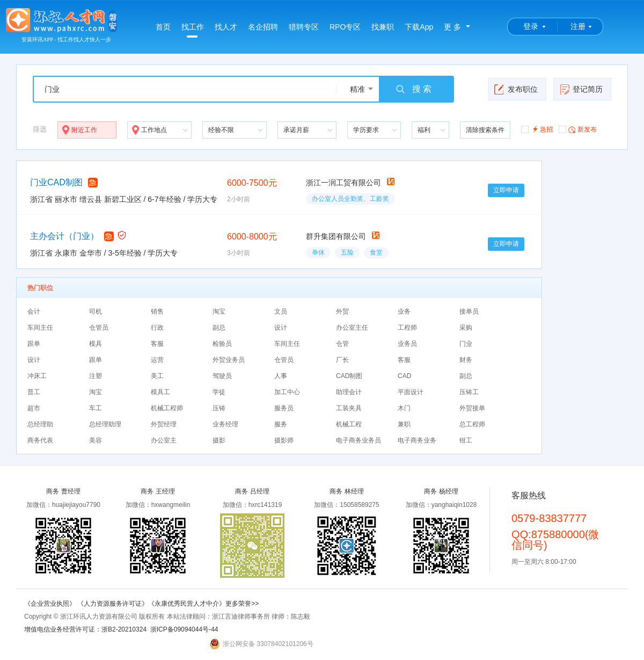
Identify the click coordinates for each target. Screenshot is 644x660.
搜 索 (413, 89)
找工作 (193, 30)
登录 (531, 26)
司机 (96, 311)
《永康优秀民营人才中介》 (187, 604)
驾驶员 (222, 376)
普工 (34, 392)
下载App (419, 27)
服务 (281, 424)
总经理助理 (105, 424)
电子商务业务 (417, 440)
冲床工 (37, 376)
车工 (96, 408)
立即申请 (506, 190)
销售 (157, 311)
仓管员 (99, 328)
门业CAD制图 (56, 182)
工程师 (407, 328)
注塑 (96, 376)
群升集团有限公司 (336, 236)
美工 (157, 376)
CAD (404, 376)
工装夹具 (349, 408)
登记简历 (581, 89)
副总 (219, 328)
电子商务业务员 (358, 440)
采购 (466, 328)
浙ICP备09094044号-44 (184, 629)
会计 (34, 311)
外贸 (342, 311)
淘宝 (219, 311)
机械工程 (349, 424)
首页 (163, 27)
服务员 (284, 408)
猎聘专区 (304, 27)
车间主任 (40, 328)
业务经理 (225, 424)
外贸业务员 (229, 360)
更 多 (452, 27)
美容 (96, 440)
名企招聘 (263, 27)
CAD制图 (349, 376)
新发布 (578, 129)
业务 (404, 311)
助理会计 (349, 392)
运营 (157, 360)
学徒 (219, 392)
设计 (281, 328)
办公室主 (164, 440)
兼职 (404, 424)
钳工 (466, 440)
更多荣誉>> (242, 604)
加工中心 (287, 392)
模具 (96, 344)
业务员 (407, 344)
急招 (537, 129)
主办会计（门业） (64, 236)
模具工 (160, 392)
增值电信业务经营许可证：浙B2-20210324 (85, 629)
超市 (34, 408)
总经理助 (40, 424)
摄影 (219, 440)
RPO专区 (345, 27)
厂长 (342, 360)
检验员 (222, 344)
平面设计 (411, 392)
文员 (281, 311)
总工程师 (472, 424)
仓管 (342, 344)
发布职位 (516, 89)
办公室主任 (352, 328)
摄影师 (284, 440)
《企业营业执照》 (51, 604)
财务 (466, 360)
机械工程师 (167, 408)
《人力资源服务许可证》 (113, 604)
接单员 (469, 311)
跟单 (34, 344)
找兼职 (383, 27)
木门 (404, 408)
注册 (578, 26)
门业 (466, 344)
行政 (157, 328)
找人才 (226, 27)
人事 (281, 376)
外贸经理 (164, 424)
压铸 (219, 408)
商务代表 (40, 440)
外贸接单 (472, 408)
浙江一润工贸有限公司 (343, 183)
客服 (157, 344)
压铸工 (469, 392)
